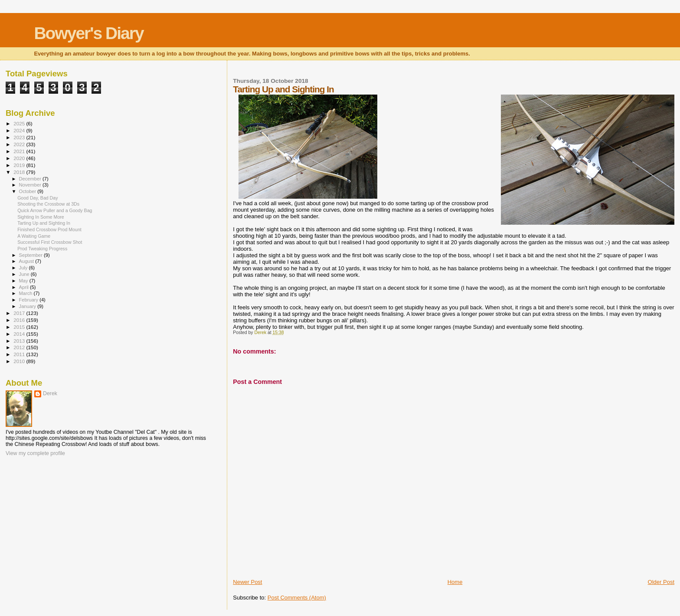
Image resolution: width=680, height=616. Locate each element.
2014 (20, 334)
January (28, 306)
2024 (20, 130)
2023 (20, 137)
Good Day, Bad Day (38, 198)
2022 (20, 144)
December (31, 179)
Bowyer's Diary (88, 33)
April (25, 287)
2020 (20, 158)
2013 (20, 341)
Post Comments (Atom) (297, 598)
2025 (20, 123)
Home (455, 582)
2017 (20, 313)
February (29, 300)
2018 (20, 172)
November (31, 185)
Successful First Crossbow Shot (50, 242)
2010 (20, 361)
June (25, 274)
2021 (20, 151)
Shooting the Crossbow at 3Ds (48, 204)
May (24, 281)
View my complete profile (35, 453)
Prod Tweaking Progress (42, 249)
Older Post (661, 582)
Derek (50, 393)
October (28, 191)
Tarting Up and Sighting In (44, 223)
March (26, 293)
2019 (20, 165)
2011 (20, 354)
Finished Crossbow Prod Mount (49, 229)
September (32, 255)
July (24, 268)
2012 (20, 347)
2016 (20, 320)
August (27, 261)
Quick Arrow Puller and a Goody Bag (55, 210)
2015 (20, 327)
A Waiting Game (34, 236)
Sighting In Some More (41, 217)
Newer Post (247, 582)
